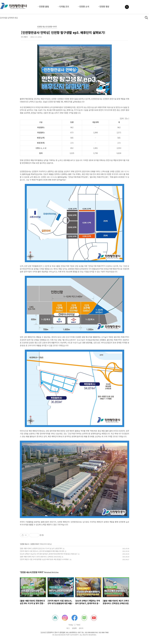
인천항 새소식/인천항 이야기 (47, 27)
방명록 (74, 628)
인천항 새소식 (25, 544)
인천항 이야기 (35, 544)
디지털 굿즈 (64, 6)
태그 (68, 628)
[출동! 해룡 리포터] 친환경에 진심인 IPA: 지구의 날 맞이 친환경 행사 (41, 548)
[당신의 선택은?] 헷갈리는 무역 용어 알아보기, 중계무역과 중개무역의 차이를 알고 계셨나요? (49, 554)
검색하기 (146, 18)
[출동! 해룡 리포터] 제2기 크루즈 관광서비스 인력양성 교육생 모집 (40, 557)
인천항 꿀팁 (44, 6)
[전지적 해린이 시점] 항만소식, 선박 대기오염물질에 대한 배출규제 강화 (42, 551)
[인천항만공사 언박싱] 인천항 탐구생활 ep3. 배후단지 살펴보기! (63, 32)
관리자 (81, 628)
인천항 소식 (84, 6)
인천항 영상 (104, 6)
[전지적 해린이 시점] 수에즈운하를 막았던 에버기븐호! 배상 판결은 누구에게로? (44, 559)
